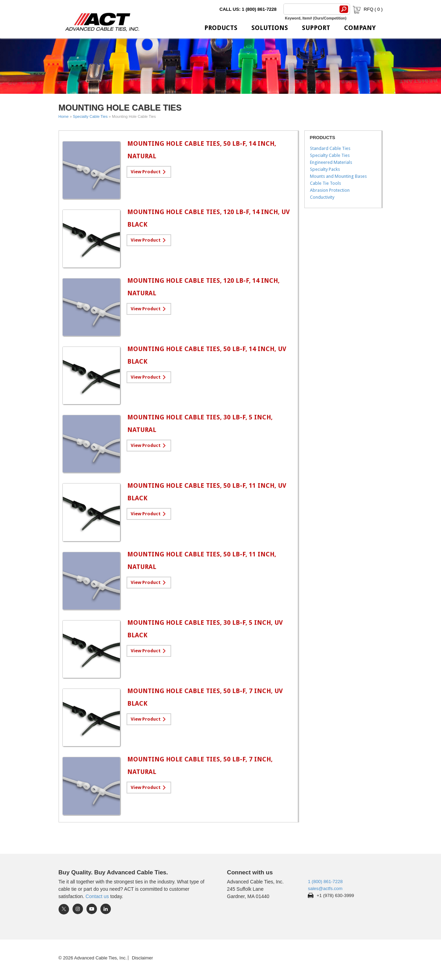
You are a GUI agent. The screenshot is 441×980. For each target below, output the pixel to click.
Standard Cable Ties (330, 148)
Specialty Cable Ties (90, 116)
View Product (146, 172)
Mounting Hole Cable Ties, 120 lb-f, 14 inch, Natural (203, 287)
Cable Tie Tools (325, 183)
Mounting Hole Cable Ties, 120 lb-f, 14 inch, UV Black (208, 218)
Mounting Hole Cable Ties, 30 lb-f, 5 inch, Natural (200, 423)
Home (64, 116)
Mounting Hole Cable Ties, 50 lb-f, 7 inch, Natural (200, 765)
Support (316, 28)
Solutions (270, 28)
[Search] (310, 9)
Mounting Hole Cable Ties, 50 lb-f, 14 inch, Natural (202, 150)
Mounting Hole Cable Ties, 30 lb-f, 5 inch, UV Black (205, 629)
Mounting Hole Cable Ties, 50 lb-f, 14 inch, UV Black (207, 355)
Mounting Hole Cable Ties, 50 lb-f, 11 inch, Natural (202, 560)
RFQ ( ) (367, 9)
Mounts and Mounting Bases (338, 176)
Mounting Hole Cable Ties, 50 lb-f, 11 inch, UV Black (207, 492)
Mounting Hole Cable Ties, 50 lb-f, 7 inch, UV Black (205, 697)
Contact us (97, 896)
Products (221, 28)
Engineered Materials (331, 162)
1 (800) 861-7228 (325, 882)
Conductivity (322, 197)
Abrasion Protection (330, 190)
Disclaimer (142, 958)
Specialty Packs (325, 169)
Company (360, 28)
